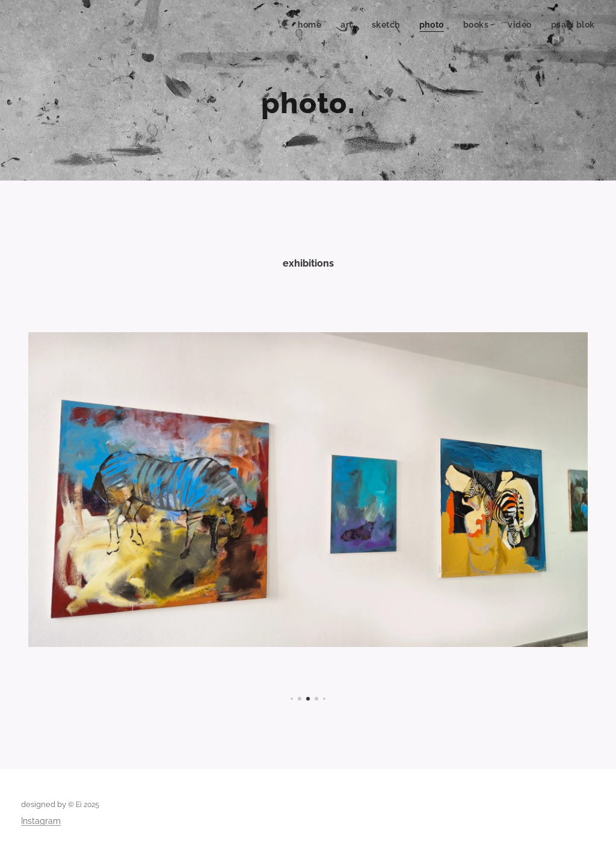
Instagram (41, 821)
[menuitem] (309, 25)
